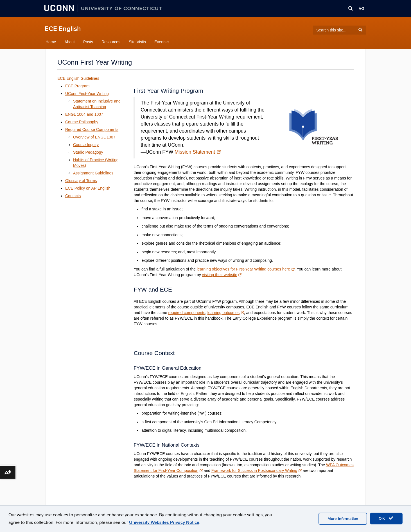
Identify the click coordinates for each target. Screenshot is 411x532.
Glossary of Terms (81, 181)
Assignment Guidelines (93, 173)
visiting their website (222, 275)
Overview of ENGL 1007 (94, 137)
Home (51, 42)
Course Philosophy (82, 122)
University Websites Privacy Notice (164, 522)
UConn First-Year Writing (87, 94)
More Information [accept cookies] (343, 519)
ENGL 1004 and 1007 (84, 114)
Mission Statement (198, 152)
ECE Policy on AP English (88, 188)
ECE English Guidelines (78, 78)
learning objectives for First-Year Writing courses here (246, 269)
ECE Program (77, 86)
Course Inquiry (86, 145)
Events (162, 42)
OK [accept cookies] (386, 518)
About (70, 42)
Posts (88, 42)
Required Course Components (92, 129)
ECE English (63, 29)
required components (187, 313)
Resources (111, 42)
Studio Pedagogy (88, 152)
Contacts (73, 196)
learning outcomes (226, 313)
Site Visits (137, 42)
